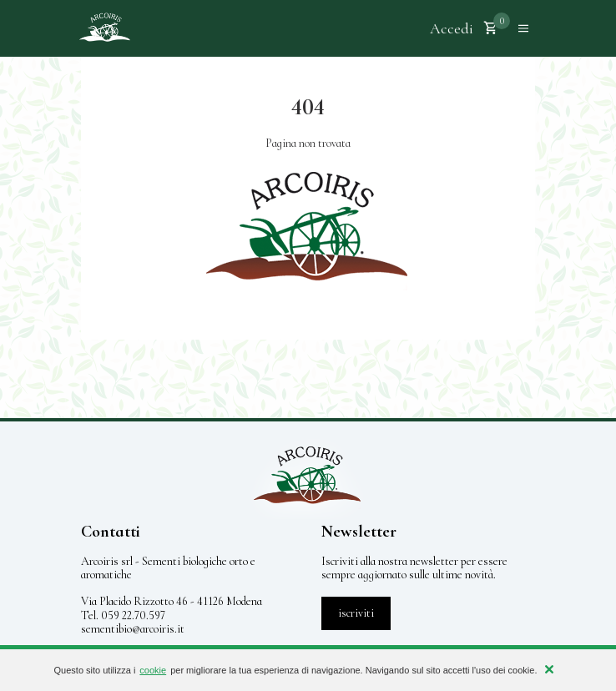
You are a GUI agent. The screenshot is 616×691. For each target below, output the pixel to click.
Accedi (452, 28)
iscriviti (356, 613)
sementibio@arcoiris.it (133, 629)
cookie (153, 670)
